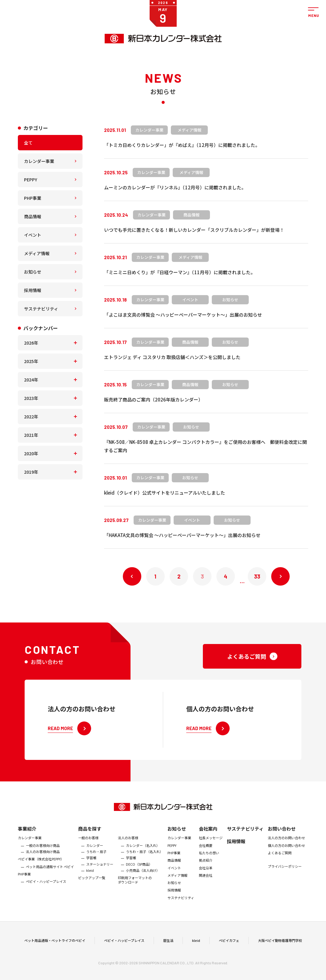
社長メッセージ (211, 843)
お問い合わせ (282, 834)
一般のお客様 (88, 843)
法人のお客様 (128, 843)
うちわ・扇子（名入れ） (145, 856)
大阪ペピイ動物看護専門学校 (280, 943)
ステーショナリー (100, 869)
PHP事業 (33, 198)
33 (257, 576)
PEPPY (31, 180)
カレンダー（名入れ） (143, 850)
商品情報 (33, 216)
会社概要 (206, 850)
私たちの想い (209, 857)
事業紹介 (27, 834)
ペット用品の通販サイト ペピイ (50, 871)
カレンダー (95, 850)
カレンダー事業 (39, 161)
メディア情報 (37, 253)
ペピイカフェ (229, 943)
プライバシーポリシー (285, 871)
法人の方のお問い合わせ (286, 843)
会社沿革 (206, 872)
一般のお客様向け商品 (43, 850)
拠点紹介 (206, 865)
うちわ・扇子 (96, 856)
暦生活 (168, 943)
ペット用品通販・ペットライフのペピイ (55, 943)
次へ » (280, 576)
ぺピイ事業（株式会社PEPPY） (41, 864)
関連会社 (206, 880)
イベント (33, 235)
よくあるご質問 (280, 857)
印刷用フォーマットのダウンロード (135, 885)
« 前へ (132, 576)
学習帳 (91, 863)
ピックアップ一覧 (92, 883)
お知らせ (33, 272)
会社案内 (208, 834)
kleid (90, 875)
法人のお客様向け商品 (43, 856)
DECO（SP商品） (139, 869)
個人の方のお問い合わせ (286, 850)
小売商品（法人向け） (143, 875)
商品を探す (90, 834)
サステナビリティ (41, 309)
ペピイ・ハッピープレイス (46, 886)
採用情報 (33, 290)
